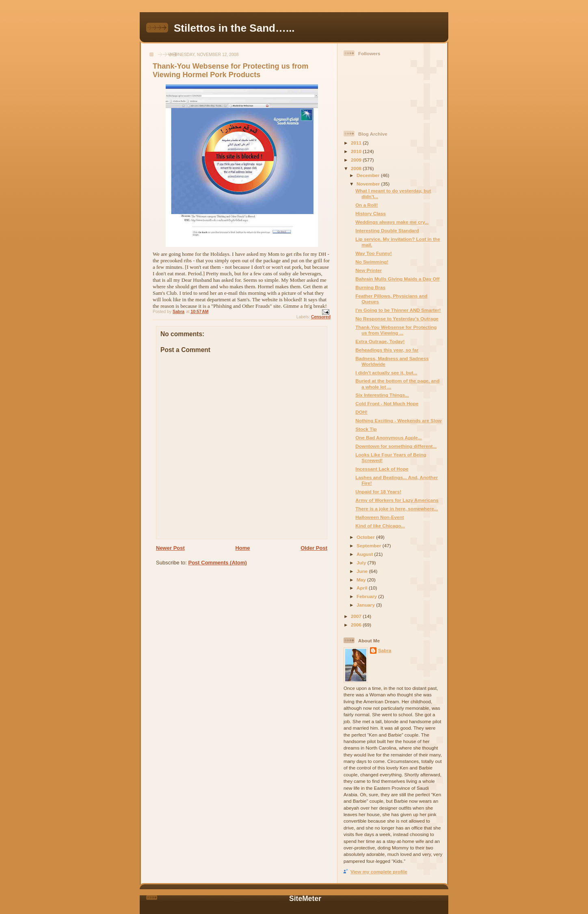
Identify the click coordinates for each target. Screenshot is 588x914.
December (369, 175)
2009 (357, 160)
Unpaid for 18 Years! (378, 492)
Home (242, 548)
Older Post (314, 548)
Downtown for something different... (396, 446)
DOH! (361, 412)
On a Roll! (366, 205)
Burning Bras (370, 287)
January (366, 605)
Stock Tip (366, 429)
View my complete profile (379, 872)
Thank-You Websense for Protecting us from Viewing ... (396, 330)
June (363, 571)
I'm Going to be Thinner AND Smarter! (398, 310)
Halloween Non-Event (380, 517)
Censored (321, 317)
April (363, 588)
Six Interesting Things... (382, 395)
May (362, 580)
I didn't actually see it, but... (386, 373)
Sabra (385, 650)
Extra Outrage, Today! (380, 341)
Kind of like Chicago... (380, 526)
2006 (357, 625)
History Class (371, 213)
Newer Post (170, 548)
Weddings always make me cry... (392, 222)
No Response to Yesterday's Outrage (397, 319)
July (362, 563)
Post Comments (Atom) (218, 563)
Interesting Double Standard (387, 230)
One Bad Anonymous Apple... (388, 438)
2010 (357, 151)
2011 (357, 143)
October (366, 537)
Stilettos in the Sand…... (234, 28)
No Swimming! (372, 262)
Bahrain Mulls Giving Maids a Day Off (397, 279)
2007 (357, 616)
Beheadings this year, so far (387, 350)
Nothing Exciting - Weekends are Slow (398, 420)
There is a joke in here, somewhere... (397, 509)
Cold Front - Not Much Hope (387, 403)
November (369, 184)
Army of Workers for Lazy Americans (397, 500)
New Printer (369, 270)
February (367, 596)
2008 (357, 168)
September (370, 546)
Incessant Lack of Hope (382, 469)
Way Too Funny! (374, 253)
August (365, 554)
